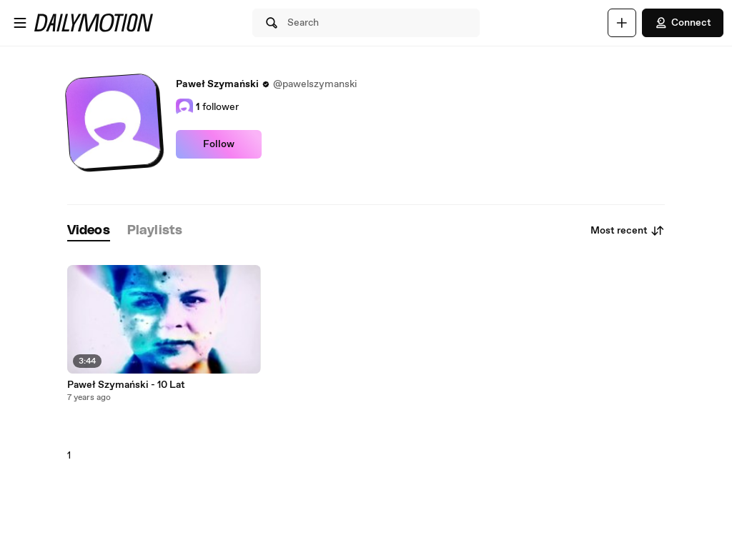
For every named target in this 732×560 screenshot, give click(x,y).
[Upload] (622, 23)
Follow (219, 144)
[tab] (89, 231)
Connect (683, 23)
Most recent (628, 231)
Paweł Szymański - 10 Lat (126, 385)
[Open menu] (20, 23)
